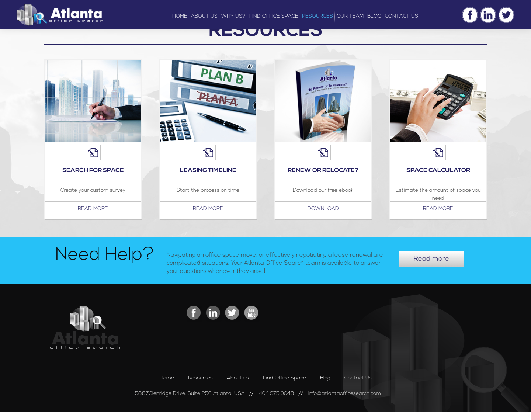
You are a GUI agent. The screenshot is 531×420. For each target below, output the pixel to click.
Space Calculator (438, 171)
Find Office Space (284, 378)
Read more (93, 209)
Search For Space (93, 171)
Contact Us (358, 378)
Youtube (252, 314)
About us (238, 378)
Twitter (506, 15)
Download (323, 209)
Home (167, 378)
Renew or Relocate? (323, 171)
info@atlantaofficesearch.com (345, 394)
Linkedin (488, 15)
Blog (325, 378)
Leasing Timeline (208, 171)
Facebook (470, 15)
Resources (200, 378)
